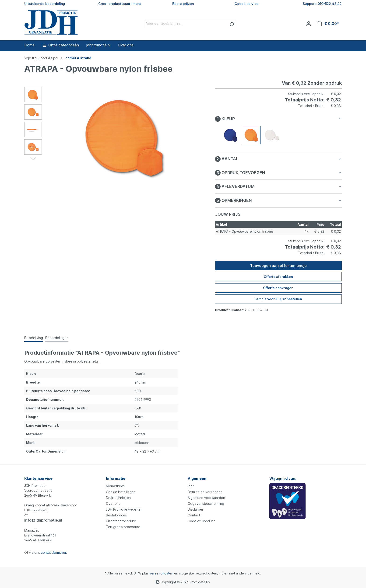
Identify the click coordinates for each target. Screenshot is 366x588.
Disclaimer (195, 509)
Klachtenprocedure (121, 521)
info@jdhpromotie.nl (43, 520)
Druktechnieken (118, 498)
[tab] (34, 338)
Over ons (113, 503)
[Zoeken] (232, 23)
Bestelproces (116, 515)
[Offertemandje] (328, 24)
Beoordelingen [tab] (57, 338)
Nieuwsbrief (115, 486)
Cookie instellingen (121, 492)
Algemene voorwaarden (206, 498)
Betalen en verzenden (205, 492)
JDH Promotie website (123, 509)
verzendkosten (161, 573)
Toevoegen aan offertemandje (278, 266)
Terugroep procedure (123, 527)
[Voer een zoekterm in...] (185, 23)
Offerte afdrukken (278, 277)
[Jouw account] (309, 24)
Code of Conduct (201, 521)
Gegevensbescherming (206, 503)
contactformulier (53, 552)
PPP (191, 486)
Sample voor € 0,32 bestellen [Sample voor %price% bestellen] (278, 299)
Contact (194, 515)
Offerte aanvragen (278, 288)
